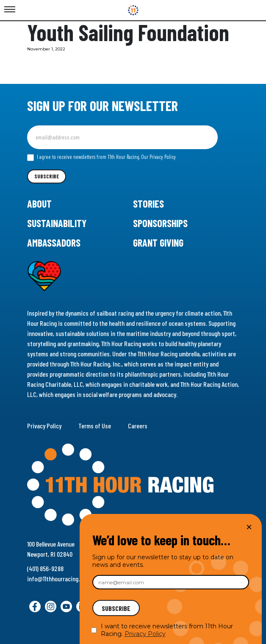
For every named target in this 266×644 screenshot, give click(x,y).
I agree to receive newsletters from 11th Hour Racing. (101, 157)
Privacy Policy (44, 426)
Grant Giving (158, 243)
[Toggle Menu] (10, 10)
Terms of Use (95, 426)
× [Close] (249, 527)
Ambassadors (54, 243)
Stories (148, 204)
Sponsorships (160, 223)
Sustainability (57, 223)
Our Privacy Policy (158, 157)
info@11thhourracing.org (57, 579)
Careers (138, 426)
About (39, 204)
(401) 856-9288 (45, 568)
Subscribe (47, 176)
